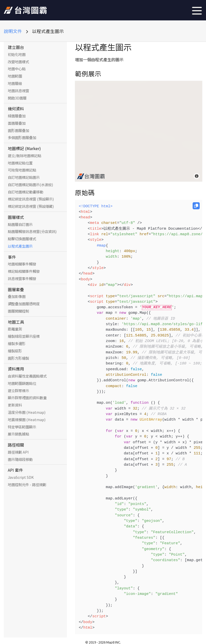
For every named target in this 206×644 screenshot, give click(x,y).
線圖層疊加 (17, 116)
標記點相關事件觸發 (24, 271)
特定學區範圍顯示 (22, 427)
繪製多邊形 (17, 344)
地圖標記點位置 (20, 163)
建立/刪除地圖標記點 (24, 156)
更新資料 (15, 405)
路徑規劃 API (18, 452)
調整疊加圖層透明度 (24, 304)
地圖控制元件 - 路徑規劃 (27, 485)
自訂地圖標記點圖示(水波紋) (30, 185)
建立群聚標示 (18, 391)
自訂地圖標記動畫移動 (25, 192)
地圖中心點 (17, 69)
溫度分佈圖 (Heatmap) (27, 412)
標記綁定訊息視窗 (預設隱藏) (31, 206)
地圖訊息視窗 (18, 91)
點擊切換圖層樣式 (22, 239)
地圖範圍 (15, 76)
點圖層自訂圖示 (20, 224)
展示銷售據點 (18, 434)
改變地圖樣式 (18, 62)
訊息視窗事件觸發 (22, 279)
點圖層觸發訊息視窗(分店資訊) (32, 231)
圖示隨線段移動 (20, 459)
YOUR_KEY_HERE (157, 307)
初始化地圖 (17, 54)
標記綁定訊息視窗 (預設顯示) (31, 199)
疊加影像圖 (17, 296)
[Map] (139, 131)
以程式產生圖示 (20, 246)
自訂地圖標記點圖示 (24, 177)
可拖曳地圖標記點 (22, 170)
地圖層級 (15, 83)
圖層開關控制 (18, 311)
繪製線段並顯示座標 (24, 336)
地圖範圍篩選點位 (22, 383)
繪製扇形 (15, 351)
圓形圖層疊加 (18, 130)
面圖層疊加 (17, 123)
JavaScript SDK (21, 477)
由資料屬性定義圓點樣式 (27, 376)
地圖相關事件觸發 (22, 264)
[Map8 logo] (91, 176)
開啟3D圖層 (17, 98)
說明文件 (13, 31)
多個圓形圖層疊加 (22, 138)
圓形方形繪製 (18, 358)
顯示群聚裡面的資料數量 (27, 398)
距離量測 (15, 329)
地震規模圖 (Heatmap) (27, 420)
